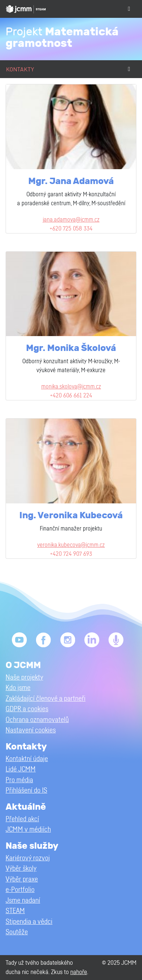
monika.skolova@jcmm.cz (71, 387)
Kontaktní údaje (27, 759)
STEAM (15, 911)
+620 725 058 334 (71, 229)
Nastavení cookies (31, 730)
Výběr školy (21, 869)
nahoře (79, 972)
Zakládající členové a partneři (46, 699)
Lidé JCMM (21, 769)
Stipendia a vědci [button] (29, 922)
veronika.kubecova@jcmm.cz (71, 545)
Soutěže (17, 932)
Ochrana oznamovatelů (37, 720)
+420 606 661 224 (71, 396)
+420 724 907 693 (71, 554)
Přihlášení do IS (26, 791)
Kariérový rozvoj (28, 858)
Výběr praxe (22, 879)
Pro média (19, 780)
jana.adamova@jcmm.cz (71, 220)
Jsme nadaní (23, 901)
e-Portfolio (20, 890)
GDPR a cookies (27, 709)
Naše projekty (24, 678)
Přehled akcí (22, 819)
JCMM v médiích (28, 830)
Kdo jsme (18, 688)
